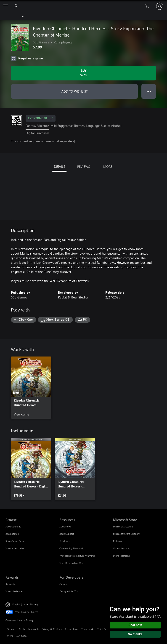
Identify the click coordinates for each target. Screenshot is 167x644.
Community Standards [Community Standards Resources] (72, 548)
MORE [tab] (108, 166)
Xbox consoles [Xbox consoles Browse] (13, 526)
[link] (31, 388)
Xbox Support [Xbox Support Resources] (67, 534)
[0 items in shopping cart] (149, 6)
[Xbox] (12, 16)
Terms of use (72, 629)
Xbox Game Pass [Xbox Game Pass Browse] (15, 541)
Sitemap (11, 629)
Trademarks (88, 629)
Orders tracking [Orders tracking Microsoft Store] (122, 548)
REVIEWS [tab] (83, 166)
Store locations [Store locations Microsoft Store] (121, 556)
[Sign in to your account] (160, 6)
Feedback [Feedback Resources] (65, 541)
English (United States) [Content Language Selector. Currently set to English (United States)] (25, 604)
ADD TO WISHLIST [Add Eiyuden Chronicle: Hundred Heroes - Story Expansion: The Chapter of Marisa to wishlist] (74, 91)
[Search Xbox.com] (16, 6)
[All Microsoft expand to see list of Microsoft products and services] (6, 6)
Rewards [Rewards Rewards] (10, 584)
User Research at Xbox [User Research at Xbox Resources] (72, 563)
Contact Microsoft (29, 629)
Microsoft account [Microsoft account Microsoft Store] (123, 526)
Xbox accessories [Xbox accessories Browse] (15, 548)
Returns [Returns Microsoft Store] (117, 541)
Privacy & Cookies (52, 629)
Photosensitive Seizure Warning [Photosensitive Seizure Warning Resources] (77, 556)
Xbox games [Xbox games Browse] (12, 534)
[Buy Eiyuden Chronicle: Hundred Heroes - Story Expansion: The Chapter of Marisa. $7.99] (83, 73)
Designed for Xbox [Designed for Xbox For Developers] (69, 591)
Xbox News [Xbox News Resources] (65, 526)
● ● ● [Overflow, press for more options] (149, 91)
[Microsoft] (83, 3)
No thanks (135, 634)
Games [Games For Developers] (63, 584)
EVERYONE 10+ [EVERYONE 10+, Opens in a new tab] (41, 118)
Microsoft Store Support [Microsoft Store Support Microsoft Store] (126, 534)
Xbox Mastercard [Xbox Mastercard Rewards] (15, 591)
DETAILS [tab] (60, 166)
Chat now (135, 625)
